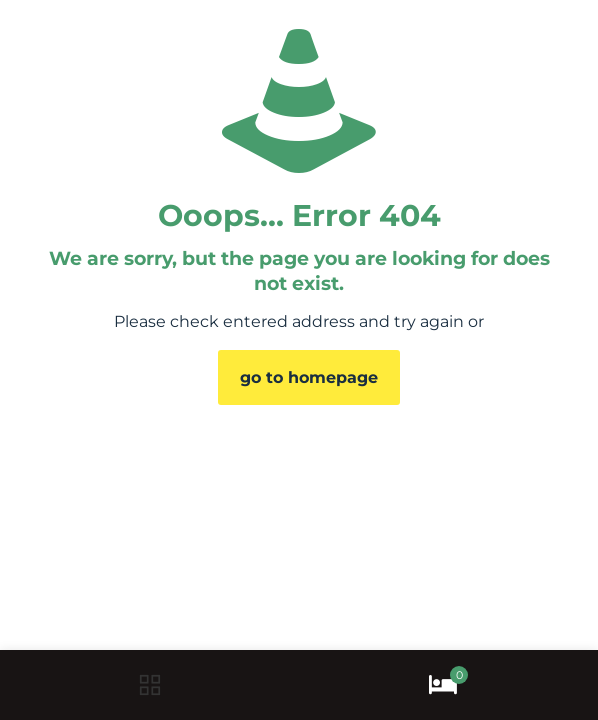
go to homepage (309, 377)
